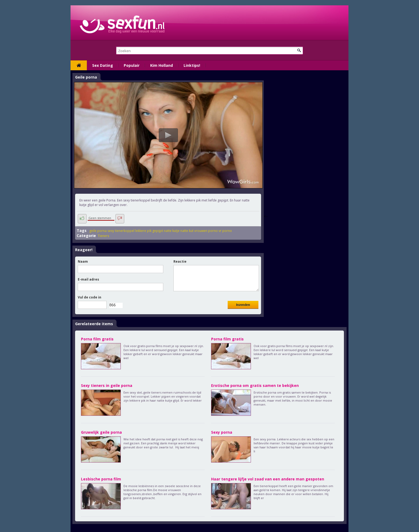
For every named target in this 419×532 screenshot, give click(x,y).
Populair (132, 65)
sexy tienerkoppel (121, 231)
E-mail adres (88, 279)
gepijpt (158, 231)
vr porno (225, 231)
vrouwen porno (206, 231)
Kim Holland (162, 65)
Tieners (103, 236)
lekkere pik (143, 231)
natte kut (187, 231)
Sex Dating (103, 65)
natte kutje (172, 231)
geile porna (98, 231)
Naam (83, 261)
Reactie (180, 261)
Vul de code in (90, 297)
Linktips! (192, 65)
